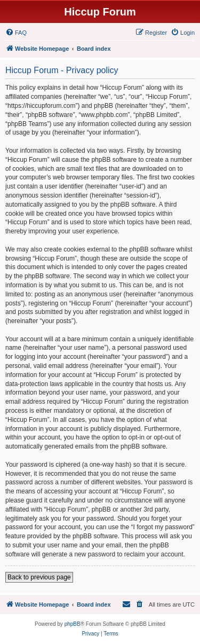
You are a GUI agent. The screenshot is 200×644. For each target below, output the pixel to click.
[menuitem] (16, 33)
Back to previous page (39, 577)
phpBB (73, 624)
